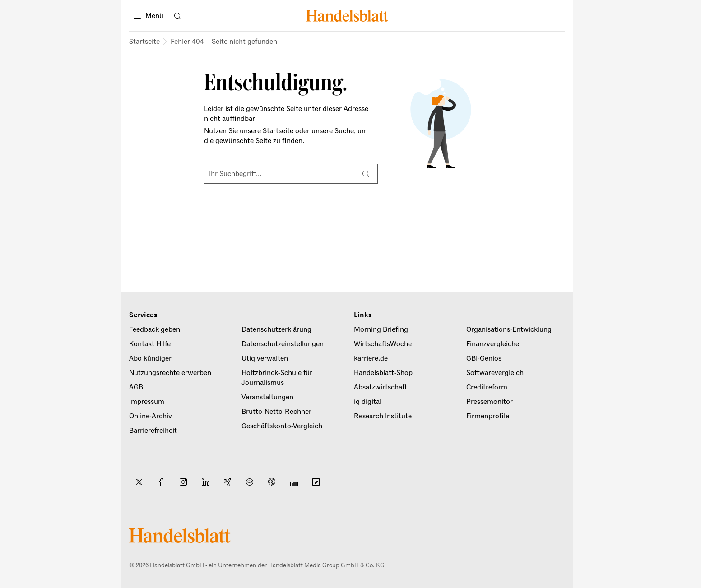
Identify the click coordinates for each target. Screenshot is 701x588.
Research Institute (383, 416)
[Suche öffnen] (177, 16)
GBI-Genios (484, 358)
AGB (136, 387)
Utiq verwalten (265, 358)
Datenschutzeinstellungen (283, 344)
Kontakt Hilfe (150, 344)
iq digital (368, 402)
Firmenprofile (488, 416)
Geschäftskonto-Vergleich (282, 426)
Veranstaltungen (267, 397)
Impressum (147, 402)
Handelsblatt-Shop (383, 373)
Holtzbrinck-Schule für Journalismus (277, 378)
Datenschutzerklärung (276, 329)
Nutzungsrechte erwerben (170, 373)
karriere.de (371, 358)
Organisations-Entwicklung (509, 329)
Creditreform (487, 387)
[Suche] (366, 174)
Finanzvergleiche (493, 344)
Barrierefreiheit (153, 431)
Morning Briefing (381, 329)
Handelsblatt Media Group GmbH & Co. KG (326, 565)
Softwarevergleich (495, 373)
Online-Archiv (151, 416)
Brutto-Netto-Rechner (276, 412)
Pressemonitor (490, 402)
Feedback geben (155, 329)
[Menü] (149, 16)
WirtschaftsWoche (383, 344)
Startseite (144, 42)
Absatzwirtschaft (381, 387)
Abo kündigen (151, 358)
